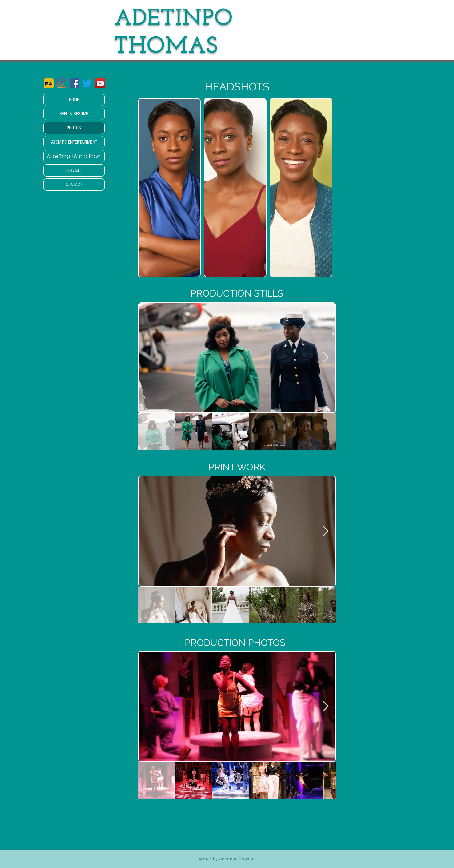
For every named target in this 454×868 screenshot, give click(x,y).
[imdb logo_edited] (49, 83)
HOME (74, 100)
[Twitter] (87, 83)
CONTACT (74, 185)
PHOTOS (74, 128)
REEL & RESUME (74, 114)
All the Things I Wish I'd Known (74, 156)
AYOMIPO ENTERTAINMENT (74, 142)
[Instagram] (62, 83)
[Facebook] (74, 83)
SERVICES (74, 170)
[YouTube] (100, 83)
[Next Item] (325, 358)
